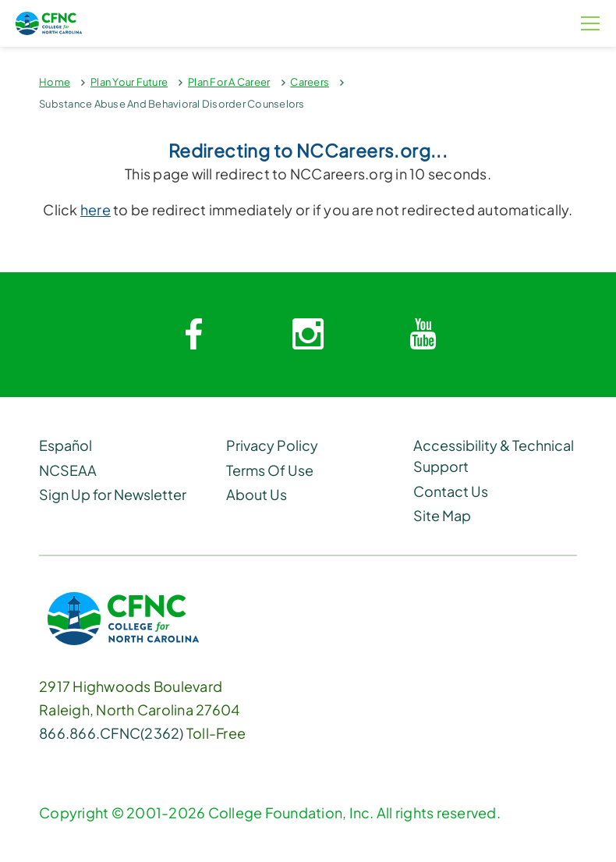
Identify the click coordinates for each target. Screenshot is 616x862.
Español (65, 445)
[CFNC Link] (123, 617)
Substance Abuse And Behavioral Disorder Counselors (172, 104)
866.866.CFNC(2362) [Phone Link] (112, 733)
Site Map (442, 515)
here (96, 209)
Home (55, 82)
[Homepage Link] (103, 23)
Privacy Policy (272, 445)
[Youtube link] (423, 335)
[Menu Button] (590, 23)
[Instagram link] (308, 335)
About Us (257, 494)
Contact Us (451, 491)
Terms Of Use (270, 470)
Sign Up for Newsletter (113, 494)
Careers (310, 82)
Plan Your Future (129, 82)
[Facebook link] (193, 335)
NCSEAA (68, 470)
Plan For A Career (229, 82)
